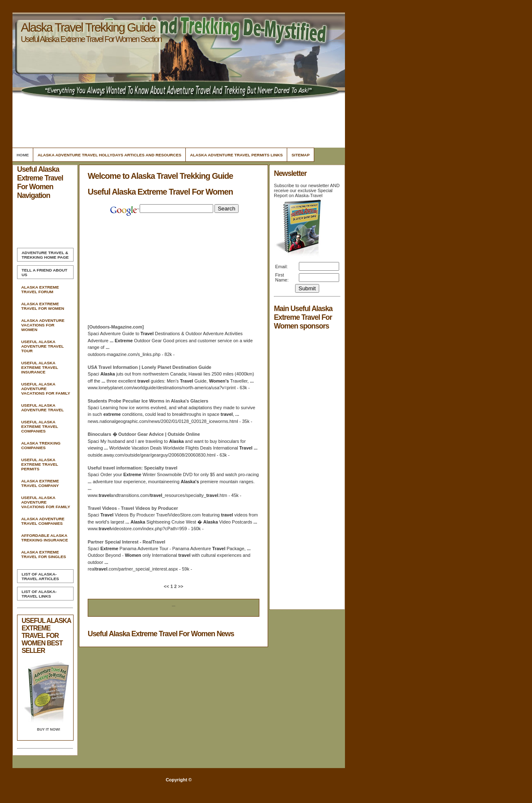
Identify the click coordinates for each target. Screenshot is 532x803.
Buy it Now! (49, 729)
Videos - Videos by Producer (133, 508)
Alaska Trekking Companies (41, 445)
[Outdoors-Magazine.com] (116, 327)
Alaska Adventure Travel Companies (43, 521)
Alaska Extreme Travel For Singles (44, 554)
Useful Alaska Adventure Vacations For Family (46, 389)
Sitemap (300, 155)
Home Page (45, 255)
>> (180, 586)
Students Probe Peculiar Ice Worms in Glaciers (148, 401)
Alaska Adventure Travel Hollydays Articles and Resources (109, 155)
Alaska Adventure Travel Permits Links (236, 155)
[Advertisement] (177, 123)
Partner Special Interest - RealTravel (127, 542)
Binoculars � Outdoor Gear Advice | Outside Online (144, 434)
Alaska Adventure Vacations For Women (43, 325)
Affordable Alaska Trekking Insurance (44, 538)
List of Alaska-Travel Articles (40, 576)
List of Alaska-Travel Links (39, 594)
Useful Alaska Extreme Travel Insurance (40, 367)
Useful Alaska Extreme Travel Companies (40, 426)
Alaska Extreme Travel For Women (43, 306)
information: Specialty (133, 468)
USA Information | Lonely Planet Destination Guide (149, 367)
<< (167, 586)
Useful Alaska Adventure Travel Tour (42, 346)
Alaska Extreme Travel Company (40, 483)
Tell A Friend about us (44, 272)
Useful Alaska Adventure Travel (42, 408)
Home (23, 155)
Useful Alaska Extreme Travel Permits (40, 464)
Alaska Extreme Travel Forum (40, 289)
